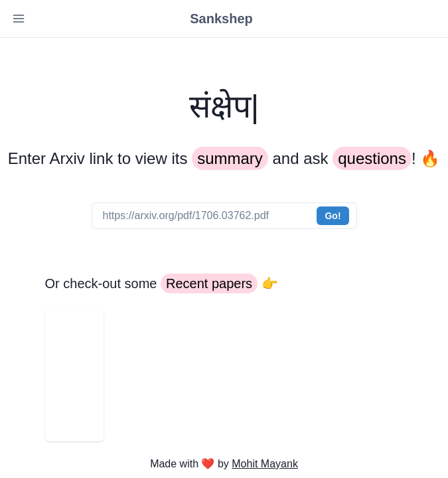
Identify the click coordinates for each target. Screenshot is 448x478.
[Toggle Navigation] (19, 19)
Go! (333, 216)
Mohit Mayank (265, 464)
